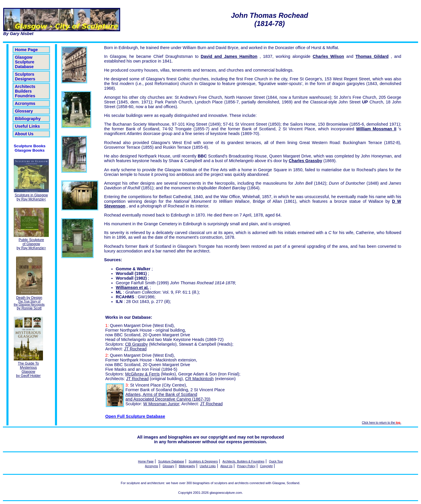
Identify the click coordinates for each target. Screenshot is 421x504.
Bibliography (28, 119)
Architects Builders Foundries (25, 91)
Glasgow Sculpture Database (25, 62)
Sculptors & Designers (203, 461)
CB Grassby (137, 344)
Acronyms (25, 103)
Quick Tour (276, 461)
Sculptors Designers (25, 77)
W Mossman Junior (161, 404)
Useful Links (27, 126)
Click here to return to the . (382, 423)
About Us (24, 134)
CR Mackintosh (199, 379)
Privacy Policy (246, 466)
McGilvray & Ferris (142, 374)
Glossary (24, 111)
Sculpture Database (171, 461)
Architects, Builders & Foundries (243, 461)
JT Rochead (135, 349)
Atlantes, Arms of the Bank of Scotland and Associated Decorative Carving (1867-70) (168, 397)
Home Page (26, 50)
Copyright (266, 466)
